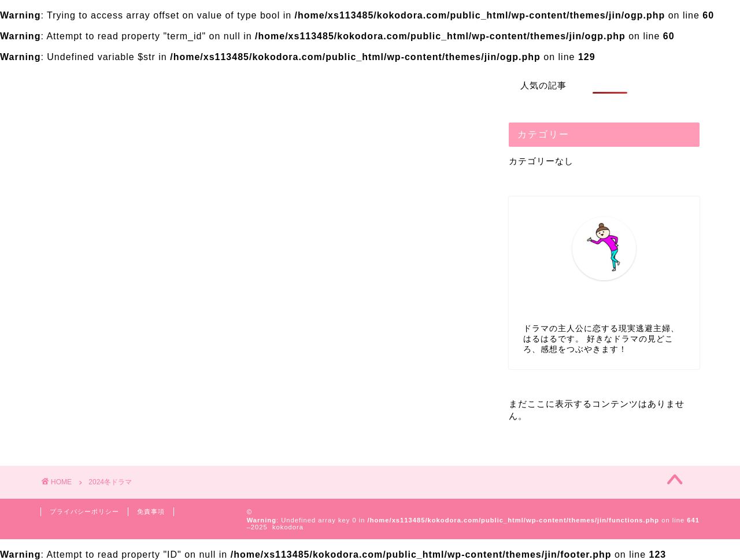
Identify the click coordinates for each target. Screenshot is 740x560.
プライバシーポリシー (84, 511)
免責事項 (151, 511)
